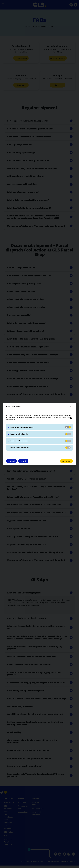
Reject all (23, 461)
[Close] (71, 407)
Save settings (66, 461)
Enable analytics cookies (19, 441)
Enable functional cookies (19, 434)
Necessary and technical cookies (22, 427)
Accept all (12, 461)
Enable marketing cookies (20, 448)
